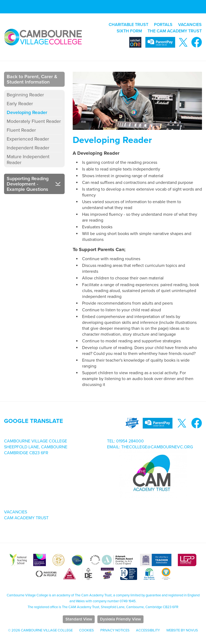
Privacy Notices (115, 630)
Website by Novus (182, 630)
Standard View (79, 619)
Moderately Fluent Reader (34, 121)
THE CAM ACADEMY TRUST (175, 31)
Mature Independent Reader (28, 160)
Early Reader (20, 104)
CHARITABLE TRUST (128, 25)
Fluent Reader (21, 130)
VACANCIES (190, 25)
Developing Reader (27, 112)
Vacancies (16, 512)
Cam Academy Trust (26, 518)
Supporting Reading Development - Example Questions (28, 184)
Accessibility (148, 630)
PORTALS (163, 25)
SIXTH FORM (129, 31)
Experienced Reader (28, 139)
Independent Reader (28, 148)
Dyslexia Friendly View (120, 619)
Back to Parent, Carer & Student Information (32, 79)
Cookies (87, 630)
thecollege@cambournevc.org (157, 447)
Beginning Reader (25, 95)
